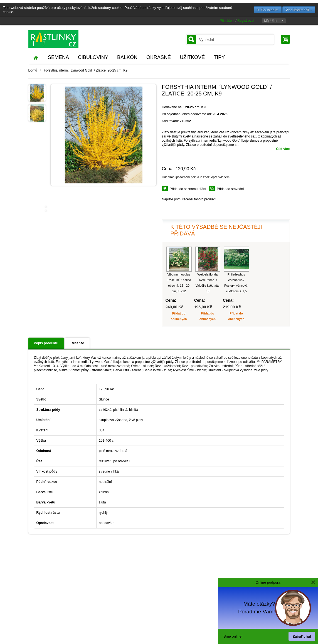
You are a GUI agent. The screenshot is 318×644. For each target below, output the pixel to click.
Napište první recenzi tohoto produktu (190, 199)
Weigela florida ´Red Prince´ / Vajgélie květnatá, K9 (208, 283)
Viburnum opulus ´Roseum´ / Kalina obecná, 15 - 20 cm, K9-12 (179, 283)
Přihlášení (227, 21)
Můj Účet (271, 21)
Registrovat (246, 21)
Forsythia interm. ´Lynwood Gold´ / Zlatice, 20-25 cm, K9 (86, 70)
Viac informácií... (299, 10)
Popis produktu (46, 343)
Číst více (283, 149)
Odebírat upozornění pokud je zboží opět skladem (196, 177)
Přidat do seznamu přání (188, 189)
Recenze (77, 343)
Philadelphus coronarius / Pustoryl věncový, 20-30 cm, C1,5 (236, 283)
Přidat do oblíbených (179, 316)
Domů (33, 70)
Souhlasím (269, 10)
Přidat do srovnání (230, 189)
